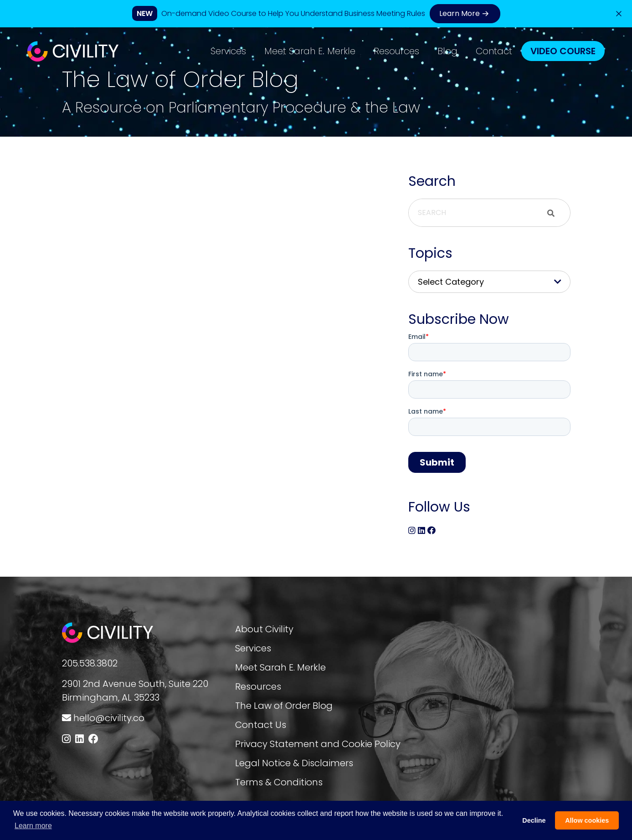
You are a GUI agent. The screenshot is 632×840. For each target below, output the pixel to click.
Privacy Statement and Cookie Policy (318, 744)
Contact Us (261, 725)
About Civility (264, 629)
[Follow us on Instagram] (66, 739)
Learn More (465, 14)
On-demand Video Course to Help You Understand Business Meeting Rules (293, 13)
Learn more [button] (33, 826)
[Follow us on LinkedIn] (80, 739)
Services (228, 51)
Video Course (563, 51)
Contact (494, 51)
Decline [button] (534, 820)
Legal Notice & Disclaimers (294, 763)
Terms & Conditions (279, 782)
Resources (396, 51)
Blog (447, 51)
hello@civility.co (109, 718)
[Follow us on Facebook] (93, 739)
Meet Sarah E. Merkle (310, 51)
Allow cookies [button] (587, 820)
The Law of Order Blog (284, 706)
